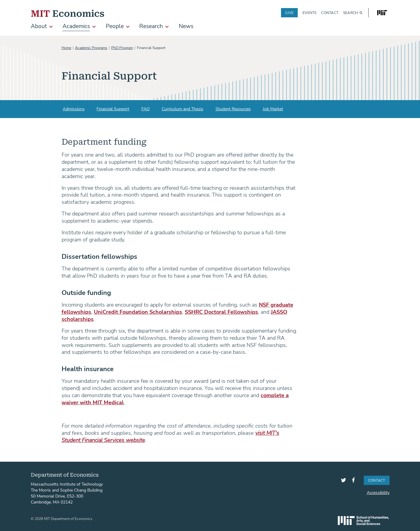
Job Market (273, 109)
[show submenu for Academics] (94, 27)
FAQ (146, 109)
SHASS (363, 521)
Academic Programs (91, 48)
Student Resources (233, 109)
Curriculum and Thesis (182, 109)
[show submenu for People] (128, 27)
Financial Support (113, 109)
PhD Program (122, 48)
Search (350, 13)
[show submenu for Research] (167, 27)
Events (309, 13)
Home (66, 48)
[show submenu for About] (51, 27)
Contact (330, 13)
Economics (68, 13)
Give (289, 13)
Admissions (74, 109)
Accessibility (378, 492)
